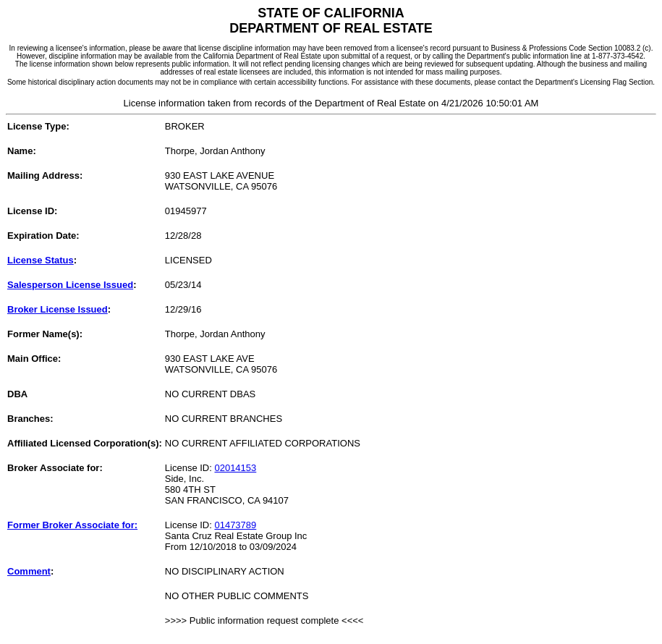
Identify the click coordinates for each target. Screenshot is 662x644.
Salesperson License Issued (70, 285)
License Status (41, 260)
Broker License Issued (58, 309)
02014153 (235, 468)
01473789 (235, 525)
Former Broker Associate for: (72, 525)
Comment (29, 571)
